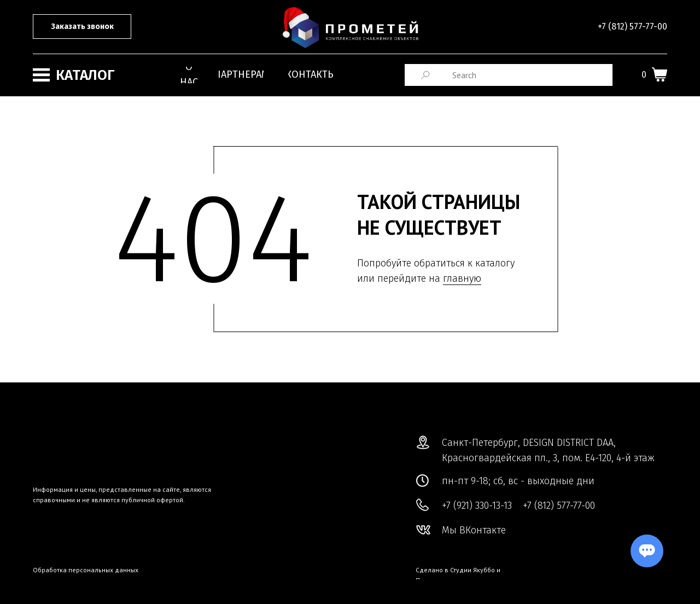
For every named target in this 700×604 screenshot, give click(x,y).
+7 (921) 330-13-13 (477, 506)
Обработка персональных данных (86, 570)
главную (462, 278)
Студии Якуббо (472, 570)
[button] (82, 27)
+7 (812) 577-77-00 (632, 27)
